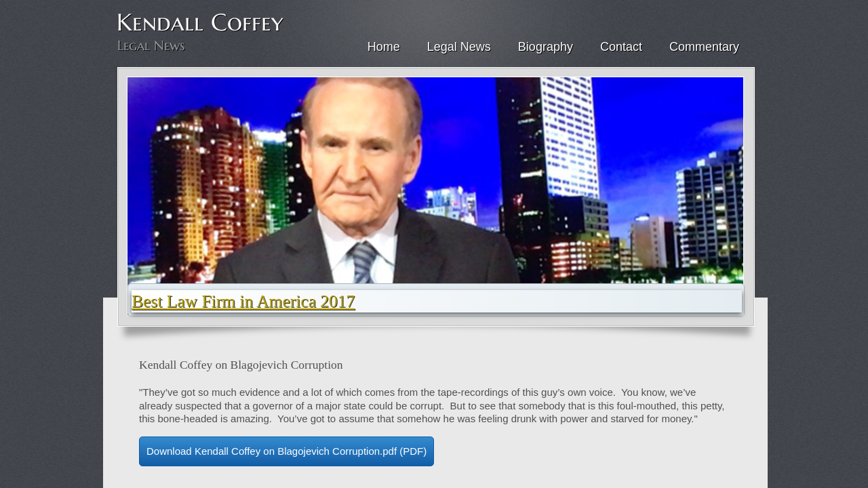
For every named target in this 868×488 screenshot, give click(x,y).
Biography (546, 47)
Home (384, 47)
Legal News (459, 47)
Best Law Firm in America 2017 (243, 301)
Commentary (704, 47)
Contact (621, 47)
